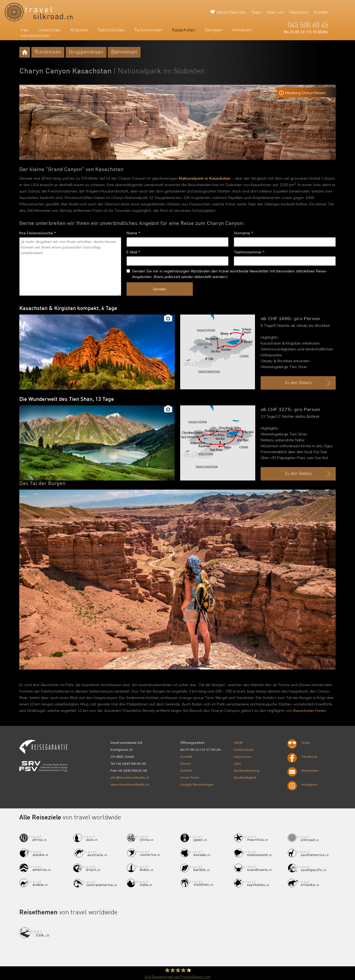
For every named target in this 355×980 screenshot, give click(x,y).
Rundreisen (48, 52)
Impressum (243, 757)
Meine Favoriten (231, 13)
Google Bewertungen (197, 784)
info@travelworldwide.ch (130, 777)
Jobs (237, 763)
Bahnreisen (124, 52)
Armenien (242, 30)
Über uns (275, 13)
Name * (133, 233)
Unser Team (190, 777)
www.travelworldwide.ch (130, 784)
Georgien (214, 30)
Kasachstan (184, 30)
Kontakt (321, 13)
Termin (185, 763)
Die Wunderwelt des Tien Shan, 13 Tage (67, 400)
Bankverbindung (247, 770)
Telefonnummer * (249, 252)
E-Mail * (133, 252)
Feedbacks (299, 13)
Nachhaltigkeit (245, 777)
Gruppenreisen (86, 52)
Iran (25, 30)
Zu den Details (308, 383)
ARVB (238, 743)
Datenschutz (244, 750)
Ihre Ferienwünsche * (38, 233)
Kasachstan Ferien (310, 711)
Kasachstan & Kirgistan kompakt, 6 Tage (68, 309)
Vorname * (243, 233)
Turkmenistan (148, 30)
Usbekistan (50, 30)
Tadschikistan (111, 30)
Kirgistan (79, 30)
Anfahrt (186, 770)
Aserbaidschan (35, 36)
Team (256, 13)
